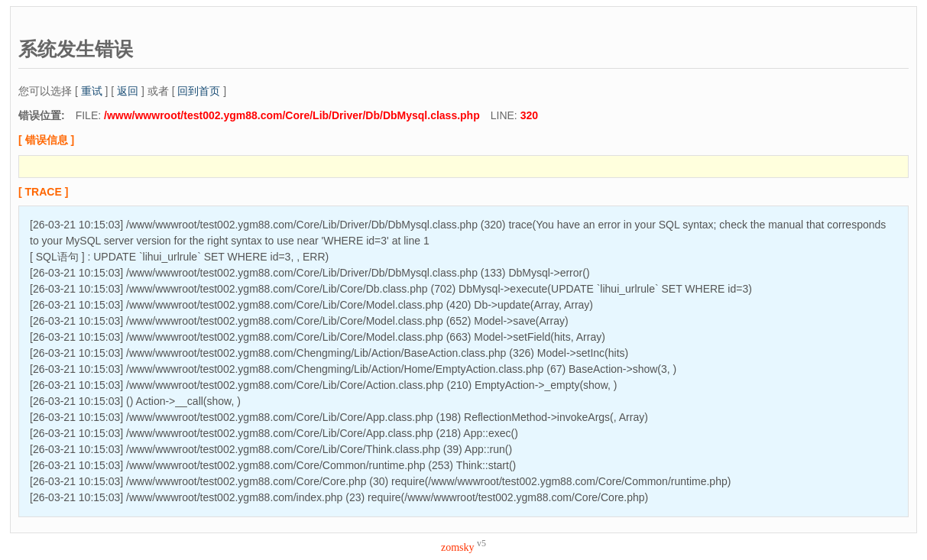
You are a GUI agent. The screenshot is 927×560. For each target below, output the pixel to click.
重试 (92, 91)
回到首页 (199, 91)
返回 (128, 91)
